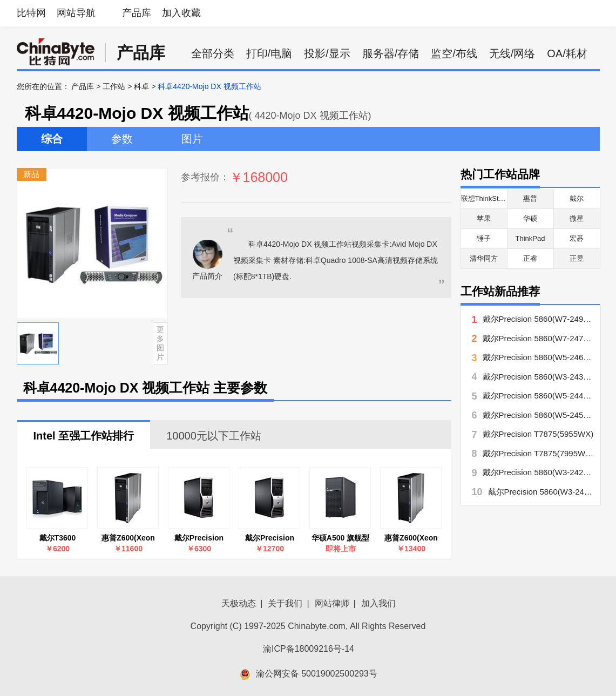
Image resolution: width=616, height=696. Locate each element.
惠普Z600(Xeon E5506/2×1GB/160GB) (411, 538)
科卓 (141, 86)
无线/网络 (512, 53)
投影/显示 (327, 53)
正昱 (577, 258)
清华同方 (484, 258)
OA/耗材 (567, 53)
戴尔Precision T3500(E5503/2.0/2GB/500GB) (199, 538)
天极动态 (239, 603)
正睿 (530, 258)
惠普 (530, 198)
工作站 (114, 86)
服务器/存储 (391, 53)
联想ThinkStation (488, 198)
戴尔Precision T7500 (270, 538)
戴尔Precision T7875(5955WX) (538, 434)
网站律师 (332, 603)
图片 (192, 139)
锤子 (484, 238)
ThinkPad (530, 238)
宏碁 (577, 238)
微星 (577, 218)
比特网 (31, 13)
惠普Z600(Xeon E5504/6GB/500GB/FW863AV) (128, 538)
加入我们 (378, 603)
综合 (52, 139)
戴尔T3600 (58, 538)
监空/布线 (454, 53)
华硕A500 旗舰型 (340, 538)
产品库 (137, 13)
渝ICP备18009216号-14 (309, 649)
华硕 (530, 218)
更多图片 (160, 343)
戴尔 (577, 198)
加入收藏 (181, 13)
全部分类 (213, 53)
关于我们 (285, 603)
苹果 (484, 218)
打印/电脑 (269, 53)
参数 (122, 139)
